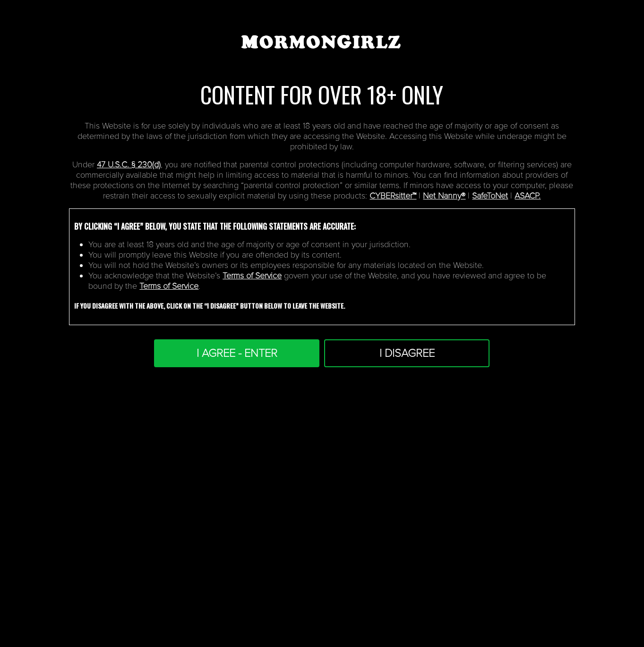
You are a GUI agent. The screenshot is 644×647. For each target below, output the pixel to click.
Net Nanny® (444, 196)
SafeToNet (490, 196)
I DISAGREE (407, 353)
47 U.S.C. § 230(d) (129, 164)
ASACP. (528, 196)
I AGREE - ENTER (237, 353)
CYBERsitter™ (393, 196)
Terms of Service (252, 276)
